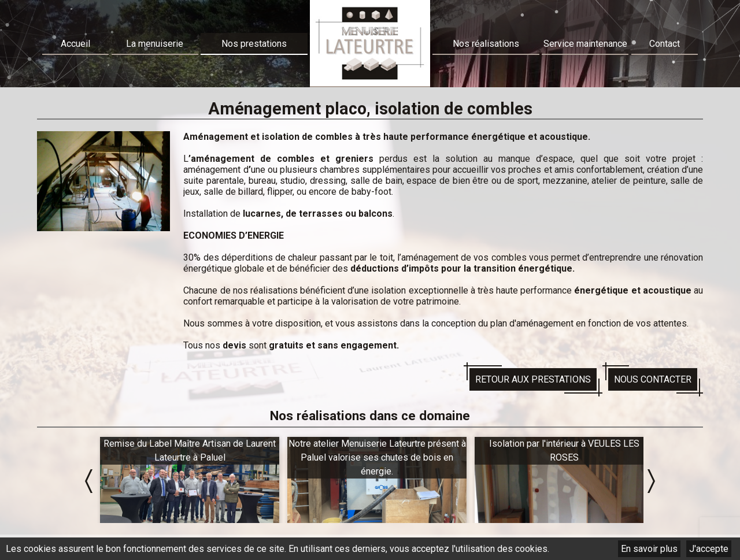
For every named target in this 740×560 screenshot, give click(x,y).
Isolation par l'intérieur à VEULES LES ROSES (564, 450)
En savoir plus (649, 549)
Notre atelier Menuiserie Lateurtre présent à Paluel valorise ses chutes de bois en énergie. (377, 457)
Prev (89, 481)
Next (651, 481)
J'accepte (709, 549)
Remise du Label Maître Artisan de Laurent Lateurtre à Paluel (190, 450)
